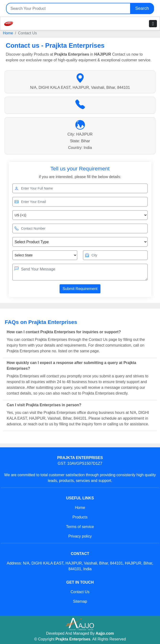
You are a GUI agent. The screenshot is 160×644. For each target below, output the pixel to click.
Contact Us (80, 592)
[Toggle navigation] (153, 24)
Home (8, 33)
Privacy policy (80, 536)
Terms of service (80, 527)
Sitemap (80, 601)
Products (80, 517)
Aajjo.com (105, 633)
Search (142, 8)
